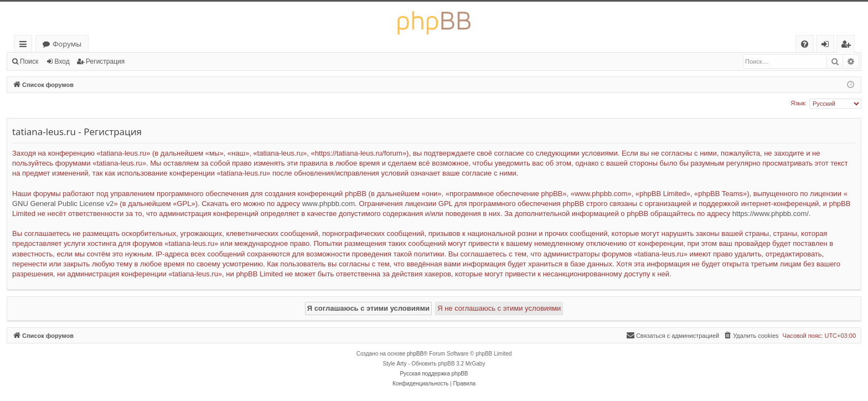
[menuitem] (805, 44)
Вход (62, 61)
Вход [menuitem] (827, 46)
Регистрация (105, 61)
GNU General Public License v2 (63, 204)
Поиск (29, 61)
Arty (402, 364)
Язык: (799, 103)
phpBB (415, 354)
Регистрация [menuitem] (848, 46)
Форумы (67, 44)
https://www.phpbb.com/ (771, 214)
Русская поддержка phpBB (434, 374)
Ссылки (25, 46)
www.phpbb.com (329, 204)
